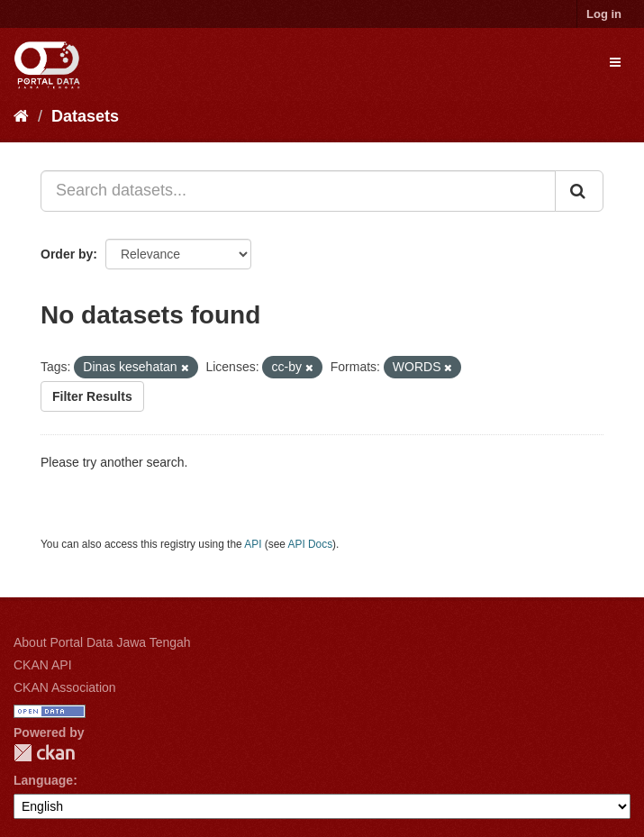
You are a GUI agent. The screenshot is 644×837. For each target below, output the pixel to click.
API (253, 544)
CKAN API (43, 665)
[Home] (21, 116)
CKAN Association (65, 687)
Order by (67, 254)
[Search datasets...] (298, 191)
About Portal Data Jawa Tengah (102, 642)
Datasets (85, 116)
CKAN (44, 753)
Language (43, 780)
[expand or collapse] (615, 62)
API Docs (311, 544)
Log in (604, 14)
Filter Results (92, 396)
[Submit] (579, 191)
